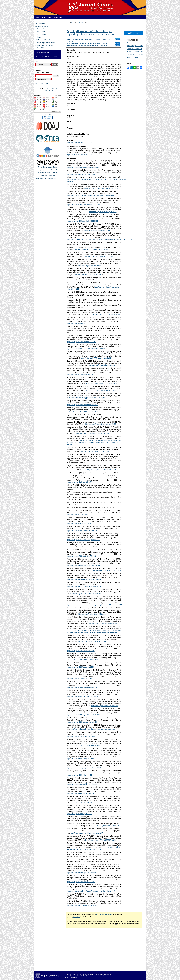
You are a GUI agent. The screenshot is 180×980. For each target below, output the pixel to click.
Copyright (74, 977)
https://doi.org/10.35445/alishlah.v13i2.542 (82, 784)
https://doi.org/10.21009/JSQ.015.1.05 (103, 212)
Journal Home (40, 23)
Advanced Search (42, 83)
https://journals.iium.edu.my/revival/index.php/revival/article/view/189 (91, 891)
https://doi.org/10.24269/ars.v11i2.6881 (92, 614)
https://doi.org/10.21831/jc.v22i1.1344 (80, 142)
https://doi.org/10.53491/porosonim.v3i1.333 (82, 405)
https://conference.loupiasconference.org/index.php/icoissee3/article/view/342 (94, 605)
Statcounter (48, 114)
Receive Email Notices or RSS (46, 57)
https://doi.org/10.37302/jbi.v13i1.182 (80, 374)
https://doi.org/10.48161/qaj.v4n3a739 (105, 706)
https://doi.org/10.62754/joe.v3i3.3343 (80, 524)
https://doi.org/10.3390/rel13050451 (79, 775)
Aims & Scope (41, 32)
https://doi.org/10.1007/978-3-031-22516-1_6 (103, 470)
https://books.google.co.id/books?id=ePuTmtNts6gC (92, 249)
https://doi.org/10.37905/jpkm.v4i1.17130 (81, 873)
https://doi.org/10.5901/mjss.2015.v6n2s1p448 (83, 697)
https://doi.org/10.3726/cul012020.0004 (98, 230)
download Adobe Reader (104, 914)
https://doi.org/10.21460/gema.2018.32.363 (86, 594)
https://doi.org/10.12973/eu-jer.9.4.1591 (81, 759)
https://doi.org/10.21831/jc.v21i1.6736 (88, 275)
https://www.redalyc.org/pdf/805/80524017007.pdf (87, 398)
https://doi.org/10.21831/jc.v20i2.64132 (84, 660)
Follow (117, 39)
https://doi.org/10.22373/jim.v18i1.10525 (106, 570)
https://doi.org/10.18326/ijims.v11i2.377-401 (101, 383)
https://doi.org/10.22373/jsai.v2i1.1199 (80, 667)
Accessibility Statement (103, 975)
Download (133, 33)
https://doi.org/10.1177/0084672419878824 (86, 745)
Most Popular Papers (43, 52)
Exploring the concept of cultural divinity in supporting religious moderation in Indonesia (91, 33)
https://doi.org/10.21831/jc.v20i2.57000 (80, 482)
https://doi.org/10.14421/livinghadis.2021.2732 (83, 793)
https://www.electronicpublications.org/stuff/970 (87, 833)
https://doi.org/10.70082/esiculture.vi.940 (103, 623)
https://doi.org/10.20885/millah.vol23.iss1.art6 (93, 433)
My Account (89, 975)
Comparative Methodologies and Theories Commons (135, 46)
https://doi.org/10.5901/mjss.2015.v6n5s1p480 (83, 715)
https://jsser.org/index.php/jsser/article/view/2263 (84, 768)
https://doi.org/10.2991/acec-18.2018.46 (84, 802)
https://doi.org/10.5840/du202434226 (102, 365)
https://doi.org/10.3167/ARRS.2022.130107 (82, 736)
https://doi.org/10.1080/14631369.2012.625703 (101, 188)
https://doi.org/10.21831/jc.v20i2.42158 (106, 314)
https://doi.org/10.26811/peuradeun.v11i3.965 (83, 167)
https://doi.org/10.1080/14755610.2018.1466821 (84, 579)
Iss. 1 (88, 23)
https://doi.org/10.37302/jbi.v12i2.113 (106, 826)
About (74, 975)
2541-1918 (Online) (50, 89)
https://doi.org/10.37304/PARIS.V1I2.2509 (101, 391)
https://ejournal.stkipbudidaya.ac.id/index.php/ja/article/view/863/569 (91, 196)
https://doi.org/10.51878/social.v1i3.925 (81, 651)
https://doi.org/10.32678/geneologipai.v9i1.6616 (84, 540)
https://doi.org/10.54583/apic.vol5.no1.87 (84, 412)
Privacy (67, 977)
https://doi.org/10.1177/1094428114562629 (82, 905)
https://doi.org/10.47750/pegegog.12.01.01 (96, 358)
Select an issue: (41, 62)
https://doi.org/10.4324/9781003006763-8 (81, 174)
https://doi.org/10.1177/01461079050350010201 (84, 587)
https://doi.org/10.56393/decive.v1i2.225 (81, 882)
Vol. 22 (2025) (81, 23)
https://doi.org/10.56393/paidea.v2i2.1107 (81, 342)
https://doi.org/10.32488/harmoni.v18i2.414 (101, 424)
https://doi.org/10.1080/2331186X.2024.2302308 (84, 565)
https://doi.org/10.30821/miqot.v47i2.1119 (81, 556)
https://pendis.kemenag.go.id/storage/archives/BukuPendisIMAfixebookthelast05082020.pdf (99, 239)
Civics (73, 23)
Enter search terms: (42, 73)
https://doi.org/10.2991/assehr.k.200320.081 (82, 221)
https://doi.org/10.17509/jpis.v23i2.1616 (99, 256)
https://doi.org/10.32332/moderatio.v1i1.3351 (83, 722)
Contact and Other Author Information (45, 46)
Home (68, 23)
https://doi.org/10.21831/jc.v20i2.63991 (80, 678)
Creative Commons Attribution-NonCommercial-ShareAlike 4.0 (48, 176)
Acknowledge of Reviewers (45, 43)
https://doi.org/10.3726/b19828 (77, 514)
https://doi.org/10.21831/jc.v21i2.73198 (92, 642)
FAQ (80, 975)
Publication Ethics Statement (46, 40)
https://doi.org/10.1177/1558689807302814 (101, 840)
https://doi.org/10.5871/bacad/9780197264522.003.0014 (87, 349)
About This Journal (42, 26)
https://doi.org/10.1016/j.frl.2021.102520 (96, 452)
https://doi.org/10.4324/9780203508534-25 (82, 531)
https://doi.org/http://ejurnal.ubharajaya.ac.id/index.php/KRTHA (92, 729)
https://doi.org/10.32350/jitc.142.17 (91, 266)
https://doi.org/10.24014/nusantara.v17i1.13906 (83, 205)
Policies (38, 37)
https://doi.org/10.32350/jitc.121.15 (79, 323)
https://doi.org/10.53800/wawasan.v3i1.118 (82, 687)
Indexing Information (43, 29)
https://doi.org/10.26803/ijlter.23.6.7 (79, 814)
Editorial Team (41, 34)
